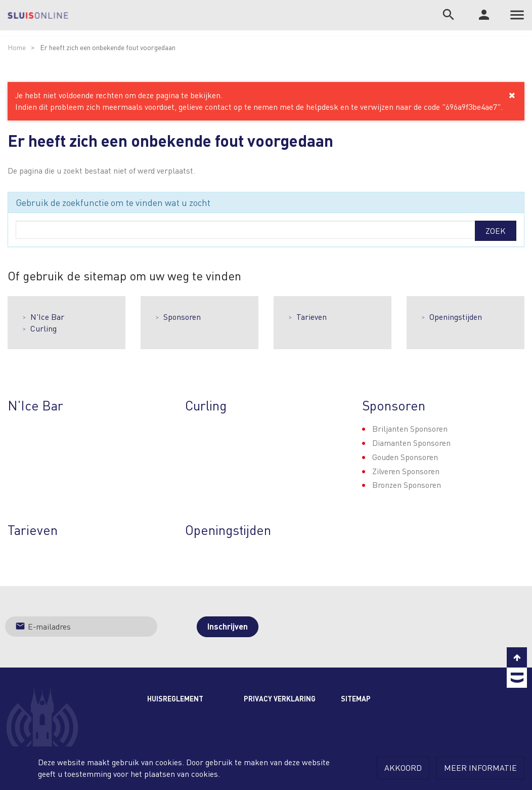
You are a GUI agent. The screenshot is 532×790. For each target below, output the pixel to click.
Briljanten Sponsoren (410, 428)
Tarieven (312, 317)
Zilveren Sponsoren (406, 471)
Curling (43, 328)
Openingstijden (456, 317)
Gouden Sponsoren (405, 457)
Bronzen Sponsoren (407, 485)
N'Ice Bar (47, 317)
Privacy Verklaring (280, 698)
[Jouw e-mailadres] (81, 627)
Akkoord (403, 767)
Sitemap (356, 698)
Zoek (496, 231)
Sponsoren (182, 317)
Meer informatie (480, 767)
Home (17, 47)
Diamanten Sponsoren (411, 443)
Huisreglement (175, 698)
